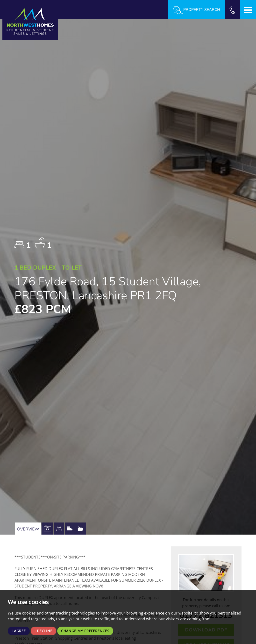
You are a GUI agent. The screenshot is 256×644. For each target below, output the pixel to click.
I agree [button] (19, 630)
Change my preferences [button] (91, 630)
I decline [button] (46, 630)
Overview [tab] (29, 529)
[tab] (67, 529)
